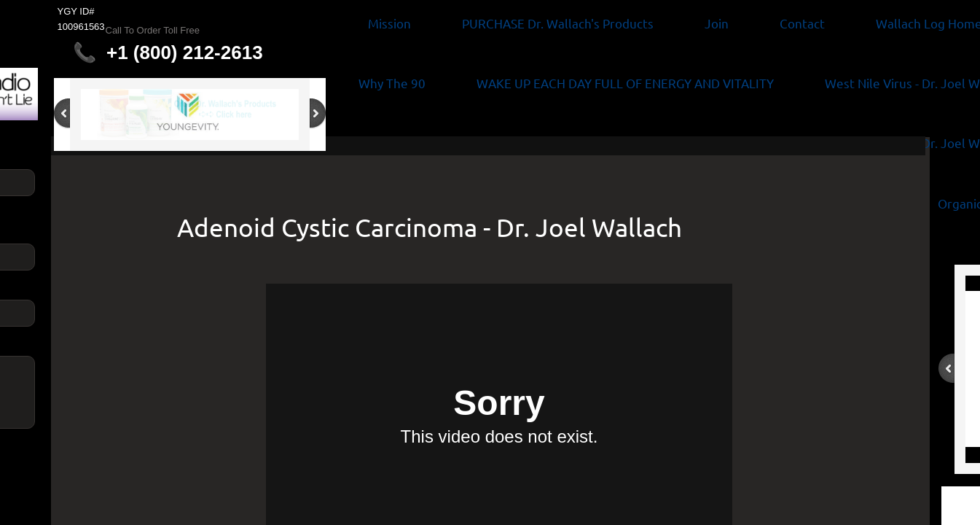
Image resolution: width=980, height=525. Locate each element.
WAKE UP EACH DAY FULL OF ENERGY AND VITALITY (625, 83)
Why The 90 (392, 83)
